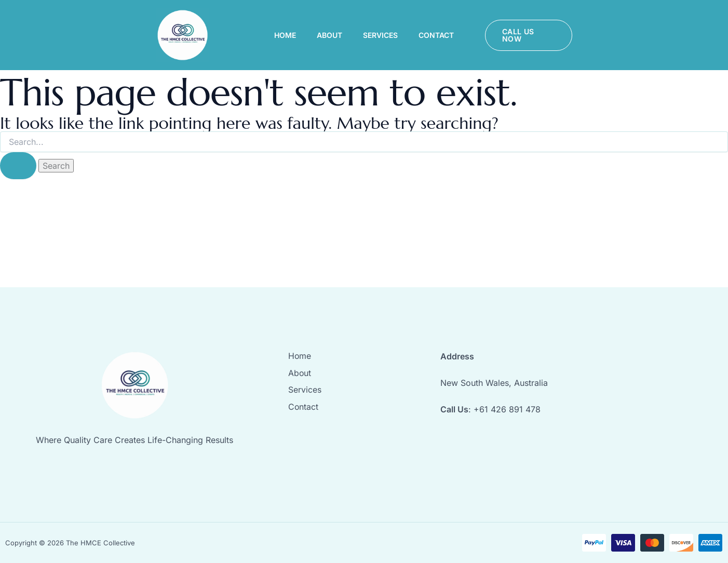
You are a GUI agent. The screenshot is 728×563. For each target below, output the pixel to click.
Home (285, 35)
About (329, 35)
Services (380, 35)
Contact (436, 35)
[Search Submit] (18, 166)
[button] (529, 35)
